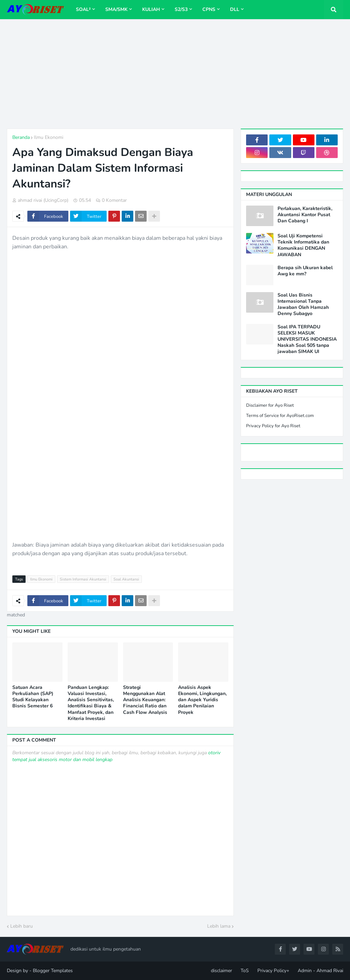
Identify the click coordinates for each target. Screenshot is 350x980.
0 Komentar (114, 200)
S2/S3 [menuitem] (181, 9)
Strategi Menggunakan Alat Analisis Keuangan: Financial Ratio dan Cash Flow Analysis (145, 700)
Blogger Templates (53, 971)
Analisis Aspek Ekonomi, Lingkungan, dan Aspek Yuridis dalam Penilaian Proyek (202, 700)
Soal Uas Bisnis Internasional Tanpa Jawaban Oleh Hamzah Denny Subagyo (303, 305)
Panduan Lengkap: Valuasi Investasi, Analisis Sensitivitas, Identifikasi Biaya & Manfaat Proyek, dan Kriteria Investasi (91, 703)
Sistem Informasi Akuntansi (83, 579)
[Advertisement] (175, 74)
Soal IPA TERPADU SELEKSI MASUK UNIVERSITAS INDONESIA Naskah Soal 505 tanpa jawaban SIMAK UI (307, 339)
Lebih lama (219, 926)
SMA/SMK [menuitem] (116, 9)
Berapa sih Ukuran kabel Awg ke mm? (305, 271)
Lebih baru (22, 926)
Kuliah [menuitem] (151, 9)
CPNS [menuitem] (209, 9)
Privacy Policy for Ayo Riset (273, 426)
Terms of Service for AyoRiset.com (280, 416)
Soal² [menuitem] (83, 9)
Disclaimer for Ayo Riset (270, 405)
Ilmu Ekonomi (49, 137)
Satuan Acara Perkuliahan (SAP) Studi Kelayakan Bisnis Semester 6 (33, 697)
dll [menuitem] (235, 9)
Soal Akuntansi (126, 579)
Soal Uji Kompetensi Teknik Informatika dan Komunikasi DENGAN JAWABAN (303, 245)
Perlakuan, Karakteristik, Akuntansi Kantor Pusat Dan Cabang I (305, 215)
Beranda (21, 137)
